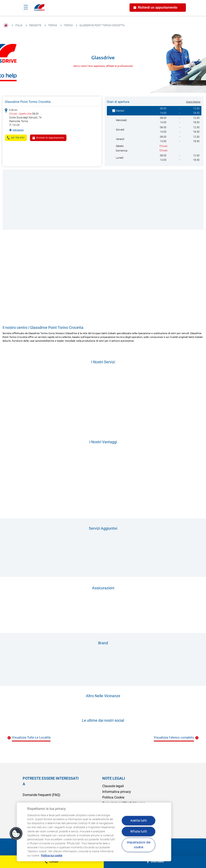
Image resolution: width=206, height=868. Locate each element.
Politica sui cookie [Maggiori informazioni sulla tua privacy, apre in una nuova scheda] (52, 856)
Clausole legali (113, 786)
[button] (16, 834)
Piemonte (35, 25)
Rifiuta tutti (139, 832)
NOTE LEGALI (114, 778)
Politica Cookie (113, 797)
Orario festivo (193, 102)
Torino (52, 25)
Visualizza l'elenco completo (174, 737)
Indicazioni (18, 130)
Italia (19, 25)
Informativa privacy (117, 792)
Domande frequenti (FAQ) (41, 795)
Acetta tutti (139, 821)
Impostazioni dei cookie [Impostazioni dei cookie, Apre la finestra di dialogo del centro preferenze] (139, 845)
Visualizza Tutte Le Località (31, 737)
